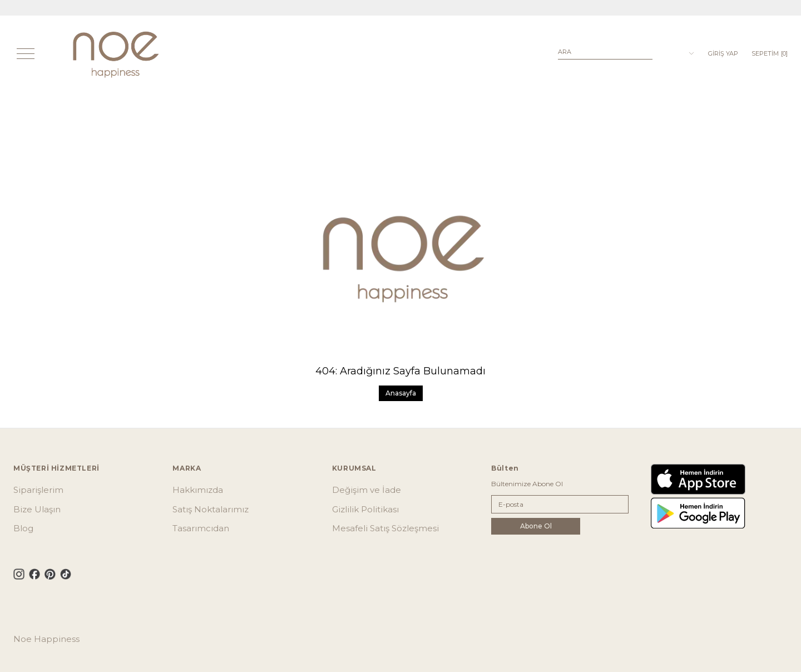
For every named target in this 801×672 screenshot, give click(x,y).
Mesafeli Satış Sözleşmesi (385, 528)
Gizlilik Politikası (365, 509)
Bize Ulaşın (37, 509)
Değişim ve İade (367, 490)
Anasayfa (401, 393)
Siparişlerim (38, 490)
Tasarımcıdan (201, 528)
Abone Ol (536, 526)
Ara (565, 52)
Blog (23, 528)
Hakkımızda (198, 490)
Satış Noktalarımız (211, 509)
